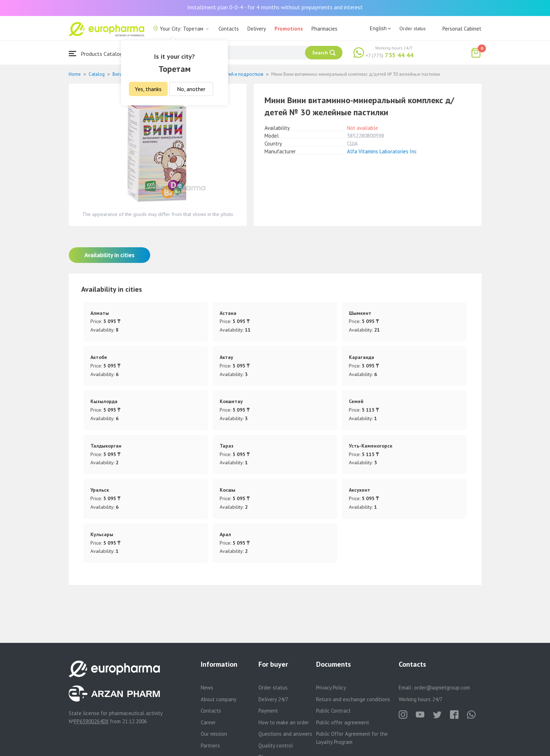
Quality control (276, 746)
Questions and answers (285, 734)
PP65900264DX (91, 721)
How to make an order (284, 722)
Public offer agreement (343, 722)
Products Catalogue (99, 54)
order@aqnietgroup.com (442, 688)
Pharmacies (324, 29)
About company (219, 699)
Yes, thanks (148, 89)
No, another (191, 89)
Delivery (257, 29)
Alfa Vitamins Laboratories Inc (382, 151)
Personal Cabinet (462, 29)
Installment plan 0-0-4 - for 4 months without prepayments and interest (275, 7)
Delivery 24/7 (273, 699)
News (207, 688)
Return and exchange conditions (353, 699)
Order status (413, 28)
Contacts (229, 29)
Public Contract (333, 711)
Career (208, 722)
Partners (210, 746)
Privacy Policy (331, 688)
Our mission (214, 734)
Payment (268, 711)
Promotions (289, 29)
